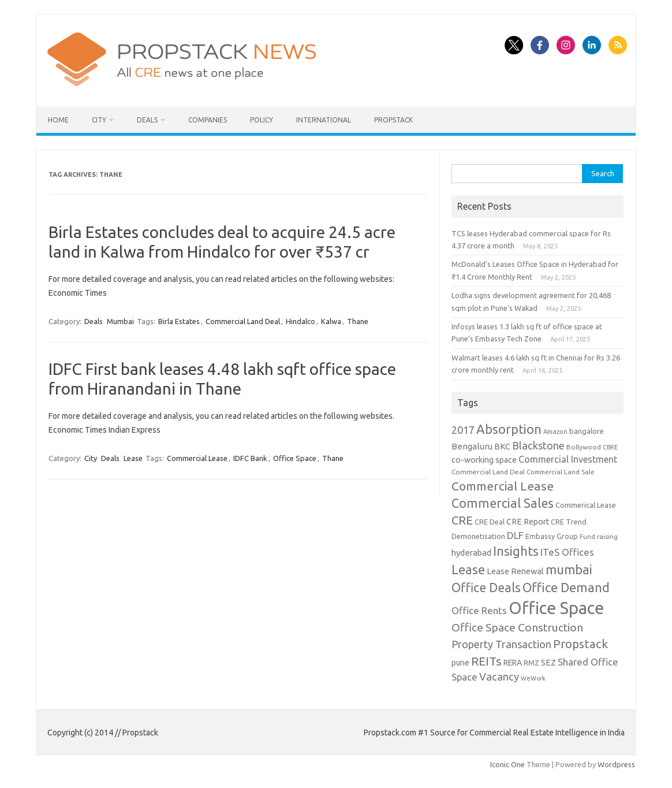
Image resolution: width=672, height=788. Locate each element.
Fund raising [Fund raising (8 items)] (599, 536)
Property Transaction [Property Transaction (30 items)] (501, 644)
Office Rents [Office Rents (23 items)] (479, 610)
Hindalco (300, 321)
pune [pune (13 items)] (460, 663)
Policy (262, 120)
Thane (358, 321)
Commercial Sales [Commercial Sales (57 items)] (503, 503)
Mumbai (120, 321)
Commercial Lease (197, 458)
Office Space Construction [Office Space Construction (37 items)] (517, 627)
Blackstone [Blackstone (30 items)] (538, 445)
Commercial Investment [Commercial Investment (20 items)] (568, 459)
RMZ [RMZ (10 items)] (531, 663)
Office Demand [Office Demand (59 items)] (566, 588)
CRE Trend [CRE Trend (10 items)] (569, 522)
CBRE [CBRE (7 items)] (610, 447)
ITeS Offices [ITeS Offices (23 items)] (567, 552)
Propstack (393, 120)
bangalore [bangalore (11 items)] (587, 431)
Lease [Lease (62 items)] (468, 569)
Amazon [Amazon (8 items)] (555, 431)
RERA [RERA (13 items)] (513, 663)
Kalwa (331, 321)
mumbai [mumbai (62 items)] (569, 569)
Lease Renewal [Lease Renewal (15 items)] (515, 571)
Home (58, 120)
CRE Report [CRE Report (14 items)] (528, 522)
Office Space (295, 458)
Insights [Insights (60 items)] (516, 551)
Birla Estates (179, 321)
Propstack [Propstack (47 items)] (580, 644)
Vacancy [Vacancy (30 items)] (499, 677)
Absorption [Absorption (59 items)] (509, 429)
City (99, 120)
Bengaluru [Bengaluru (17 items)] (472, 446)
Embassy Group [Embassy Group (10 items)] (552, 536)
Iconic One (507, 764)
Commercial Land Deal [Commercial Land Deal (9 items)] (488, 472)
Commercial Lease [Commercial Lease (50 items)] (503, 486)
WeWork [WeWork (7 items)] (533, 678)
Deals (147, 120)
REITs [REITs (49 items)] (486, 661)
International (324, 120)
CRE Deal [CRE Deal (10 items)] (490, 522)
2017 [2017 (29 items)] (463, 430)
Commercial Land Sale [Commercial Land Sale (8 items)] (561, 472)
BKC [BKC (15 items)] (502, 446)
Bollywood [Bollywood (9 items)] (584, 447)
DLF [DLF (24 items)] (515, 535)
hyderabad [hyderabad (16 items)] (471, 553)
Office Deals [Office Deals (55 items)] (486, 588)
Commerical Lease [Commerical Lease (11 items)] (586, 505)
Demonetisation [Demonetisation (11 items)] (478, 536)
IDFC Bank (250, 458)
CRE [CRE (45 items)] (462, 520)
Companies (208, 120)
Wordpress (616, 764)
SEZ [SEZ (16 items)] (548, 662)
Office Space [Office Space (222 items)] (556, 608)
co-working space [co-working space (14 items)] (484, 460)
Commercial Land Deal (243, 321)
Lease (133, 458)
